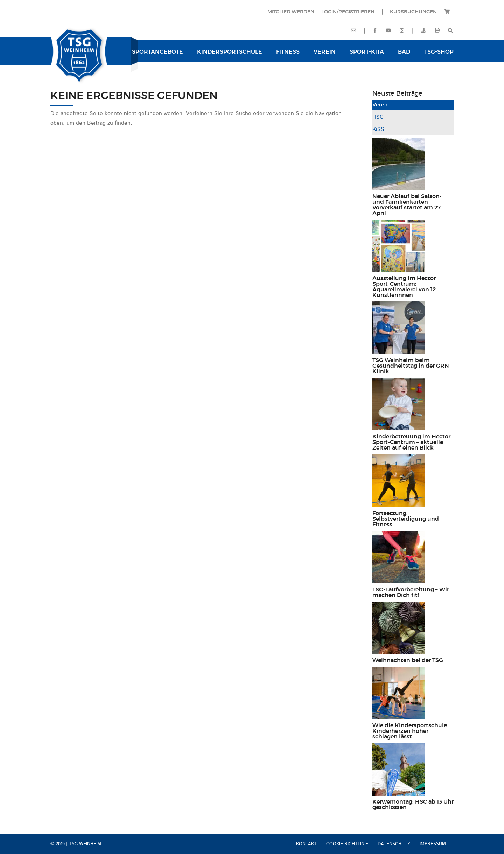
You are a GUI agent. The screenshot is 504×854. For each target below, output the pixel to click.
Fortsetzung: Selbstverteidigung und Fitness (406, 519)
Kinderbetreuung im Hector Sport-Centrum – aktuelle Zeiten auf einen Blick (411, 442)
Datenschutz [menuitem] (394, 844)
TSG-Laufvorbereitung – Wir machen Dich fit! (411, 592)
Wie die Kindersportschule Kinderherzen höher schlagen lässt (410, 731)
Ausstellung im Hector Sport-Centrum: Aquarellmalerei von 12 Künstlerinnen (404, 287)
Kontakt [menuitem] (306, 844)
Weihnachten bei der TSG (408, 660)
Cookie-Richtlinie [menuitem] (347, 844)
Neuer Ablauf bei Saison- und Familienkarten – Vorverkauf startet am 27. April (407, 205)
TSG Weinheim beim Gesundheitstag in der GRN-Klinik (412, 366)
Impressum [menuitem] (433, 844)
